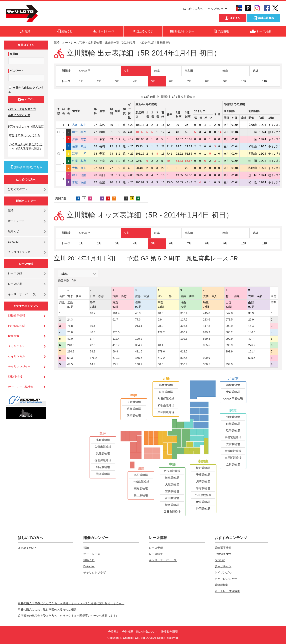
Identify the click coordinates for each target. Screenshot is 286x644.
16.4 (251, 326)
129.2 (161, 332)
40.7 (251, 339)
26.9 (251, 320)
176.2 (93, 358)
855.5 (207, 345)
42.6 (93, 345)
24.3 (70, 320)
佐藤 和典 (82, 161)
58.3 (70, 358)
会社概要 (128, 632)
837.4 (184, 358)
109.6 (184, 339)
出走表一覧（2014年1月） (122, 43)
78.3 (93, 351)
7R (189, 81)
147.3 (207, 326)
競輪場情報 (15, 377)
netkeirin (13, 336)
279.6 (161, 351)
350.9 (184, 364)
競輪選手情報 (17, 316)
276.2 (252, 345)
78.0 (160, 326)
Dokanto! (14, 242)
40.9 (138, 313)
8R (207, 81)
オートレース (16, 221)
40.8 (93, 332)
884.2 (229, 332)
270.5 (116, 332)
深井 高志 (82, 139)
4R (135, 81)
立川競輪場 (95, 43)
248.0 (71, 345)
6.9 (160, 320)
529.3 (207, 339)
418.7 (116, 345)
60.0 (160, 364)
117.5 (184, 320)
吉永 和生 (82, 125)
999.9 (229, 326)
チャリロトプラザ (19, 252)
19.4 (93, 326)
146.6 (252, 332)
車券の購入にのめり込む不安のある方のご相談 (47, 609)
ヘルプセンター (218, 9)
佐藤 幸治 (82, 146)
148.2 (139, 364)
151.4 (252, 351)
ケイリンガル (17, 356)
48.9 (160, 313)
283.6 (207, 320)
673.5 (229, 320)
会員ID (14, 54)
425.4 (184, 326)
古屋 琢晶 (82, 182)
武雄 (255, 71)
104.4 (116, 313)
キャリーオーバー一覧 (22, 294)
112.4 (116, 339)
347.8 (229, 313)
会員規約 (114, 632)
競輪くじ (14, 231)
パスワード (17, 71)
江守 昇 (82, 154)
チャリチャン (17, 346)
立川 (127, 71)
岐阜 (157, 71)
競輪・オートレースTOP (69, 43)
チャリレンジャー (19, 366)
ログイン (26, 100)
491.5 (139, 351)
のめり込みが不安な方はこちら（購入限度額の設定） (26, 146)
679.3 (116, 358)
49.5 (70, 364)
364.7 (139, 345)
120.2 (139, 339)
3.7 (92, 339)
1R (81, 81)
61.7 (115, 320)
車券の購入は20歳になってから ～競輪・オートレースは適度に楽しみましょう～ (71, 603)
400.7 (184, 332)
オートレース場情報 (21, 387)
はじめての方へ (193, 9)
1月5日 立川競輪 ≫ (184, 97)
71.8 (70, 326)
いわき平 (85, 71)
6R (171, 81)
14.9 (93, 364)
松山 (225, 71)
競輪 (11, 210)
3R (117, 81)
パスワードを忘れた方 (22, 109)
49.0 (70, 339)
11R (265, 81)
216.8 (71, 351)
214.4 (139, 326)
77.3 (138, 320)
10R (244, 81)
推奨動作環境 (169, 632)
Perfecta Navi (17, 326)
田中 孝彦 (82, 132)
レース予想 (15, 273)
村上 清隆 (82, 175)
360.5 (207, 364)
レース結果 (15, 284)
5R (153, 81)
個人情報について (147, 632)
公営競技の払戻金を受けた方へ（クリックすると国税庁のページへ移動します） (68, 616)
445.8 (207, 313)
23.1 (115, 364)
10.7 (93, 313)
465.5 (139, 358)
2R (99, 81)
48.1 (160, 345)
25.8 (70, 332)
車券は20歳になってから (25, 135)
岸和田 (189, 71)
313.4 (184, 313)
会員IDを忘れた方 (19, 115)
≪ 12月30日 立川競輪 (154, 97)
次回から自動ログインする (26, 90)
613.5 (184, 351)
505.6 (252, 358)
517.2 (161, 358)
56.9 (115, 351)
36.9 (251, 313)
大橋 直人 (82, 168)
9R (225, 81)
